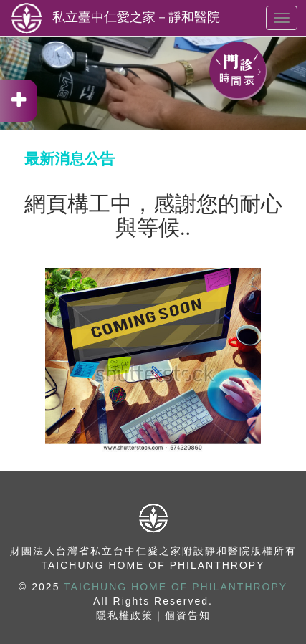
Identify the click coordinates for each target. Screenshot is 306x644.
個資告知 (188, 615)
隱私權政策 (125, 615)
